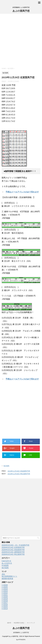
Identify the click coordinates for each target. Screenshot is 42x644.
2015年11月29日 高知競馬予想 (19, 471)
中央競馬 (5, 565)
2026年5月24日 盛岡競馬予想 (13, 552)
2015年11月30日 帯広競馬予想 (19, 474)
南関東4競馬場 (7, 579)
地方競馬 (6, 466)
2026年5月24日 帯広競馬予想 (13, 554)
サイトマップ (31, 623)
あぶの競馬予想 (21, 11)
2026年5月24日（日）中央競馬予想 (15, 545)
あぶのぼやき (7, 563)
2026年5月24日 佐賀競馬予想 (13, 547)
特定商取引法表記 (19, 623)
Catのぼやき (6, 561)
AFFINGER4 (22, 640)
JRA (3, 574)
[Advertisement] (21, 40)
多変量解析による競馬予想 (21, 633)
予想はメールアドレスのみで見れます (22, 192)
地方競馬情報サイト (9, 576)
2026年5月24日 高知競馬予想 (13, 550)
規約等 (9, 623)
